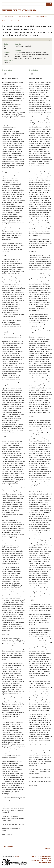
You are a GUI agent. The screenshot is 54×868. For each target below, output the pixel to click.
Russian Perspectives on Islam (19, 10)
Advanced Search (47, 4)
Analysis (5, 21)
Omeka (17, 856)
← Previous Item (8, 847)
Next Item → (48, 849)
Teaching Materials (41, 17)
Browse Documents (8, 17)
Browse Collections (25, 17)
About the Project (17, 21)
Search (50, 4)
